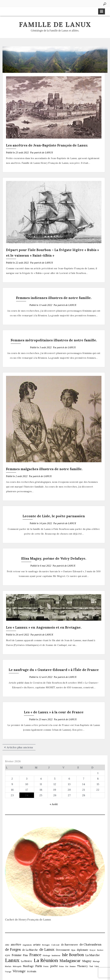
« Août (54, 804)
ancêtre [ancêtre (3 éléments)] (16, 945)
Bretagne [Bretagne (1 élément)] (46, 945)
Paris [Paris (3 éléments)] (39, 966)
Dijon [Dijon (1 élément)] (73, 950)
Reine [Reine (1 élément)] (62, 966)
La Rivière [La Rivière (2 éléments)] (27, 961)
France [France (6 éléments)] (35, 955)
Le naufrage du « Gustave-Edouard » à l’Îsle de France (54, 670)
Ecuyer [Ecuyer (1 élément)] (93, 950)
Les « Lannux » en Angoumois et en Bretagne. (44, 627)
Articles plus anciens (20, 747)
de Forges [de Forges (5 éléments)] (13, 949)
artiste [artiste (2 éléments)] (37, 945)
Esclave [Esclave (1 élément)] (100, 950)
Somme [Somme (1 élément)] (73, 966)
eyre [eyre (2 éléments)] (8, 955)
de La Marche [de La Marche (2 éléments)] (30, 950)
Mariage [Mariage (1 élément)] (96, 961)
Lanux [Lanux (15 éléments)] (12, 960)
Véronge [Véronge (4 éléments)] (19, 971)
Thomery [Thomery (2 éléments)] (82, 966)
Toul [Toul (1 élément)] (91, 966)
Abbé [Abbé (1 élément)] (7, 945)
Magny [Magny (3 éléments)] (87, 961)
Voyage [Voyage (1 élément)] (8, 972)
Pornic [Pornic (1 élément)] (46, 966)
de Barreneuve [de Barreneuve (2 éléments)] (70, 945)
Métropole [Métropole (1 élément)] (17, 966)
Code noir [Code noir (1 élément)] (55, 945)
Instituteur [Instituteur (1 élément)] (56, 955)
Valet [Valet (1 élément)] (97, 966)
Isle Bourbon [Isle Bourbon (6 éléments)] (73, 955)
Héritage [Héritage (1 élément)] (47, 955)
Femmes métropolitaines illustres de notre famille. (54, 340)
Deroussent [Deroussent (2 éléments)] (63, 950)
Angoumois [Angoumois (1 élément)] (27, 945)
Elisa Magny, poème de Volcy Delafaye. (54, 558)
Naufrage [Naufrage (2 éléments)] (28, 966)
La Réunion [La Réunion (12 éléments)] (46, 960)
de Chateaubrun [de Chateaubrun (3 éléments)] (90, 945)
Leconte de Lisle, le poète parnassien (54, 516)
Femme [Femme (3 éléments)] (17, 955)
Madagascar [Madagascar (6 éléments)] (70, 961)
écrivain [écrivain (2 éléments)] (32, 971)
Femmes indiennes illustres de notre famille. (54, 298)
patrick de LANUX (44, 153)
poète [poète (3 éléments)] (54, 966)
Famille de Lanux (55, 24)
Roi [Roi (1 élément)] (67, 966)
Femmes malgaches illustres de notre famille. (44, 469)
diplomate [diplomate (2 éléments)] (83, 950)
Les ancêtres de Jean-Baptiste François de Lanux (47, 145)
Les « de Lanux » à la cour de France (54, 712)
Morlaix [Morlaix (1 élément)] (8, 966)
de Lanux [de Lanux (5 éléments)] (47, 949)
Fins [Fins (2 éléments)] (25, 955)
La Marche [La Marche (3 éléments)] (93, 955)
